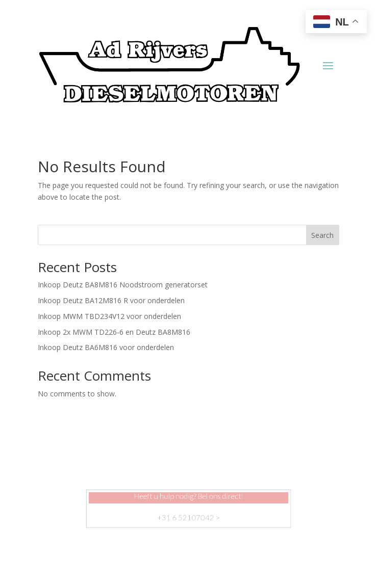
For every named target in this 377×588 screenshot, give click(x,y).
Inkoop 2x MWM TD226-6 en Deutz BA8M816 (114, 332)
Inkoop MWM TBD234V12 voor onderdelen (109, 316)
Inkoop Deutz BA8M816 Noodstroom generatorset (123, 285)
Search (322, 235)
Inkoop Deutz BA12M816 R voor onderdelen (111, 300)
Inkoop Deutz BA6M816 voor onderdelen (106, 347)
